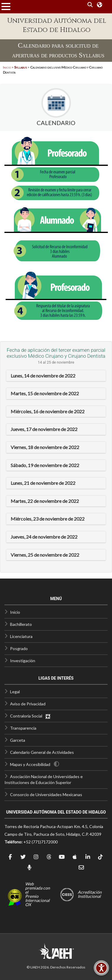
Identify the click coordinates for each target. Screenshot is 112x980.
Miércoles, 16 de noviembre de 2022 (48, 411)
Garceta (18, 740)
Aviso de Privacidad (28, 704)
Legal (15, 692)
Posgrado (19, 648)
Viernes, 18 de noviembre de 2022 (45, 447)
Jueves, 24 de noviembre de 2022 (44, 537)
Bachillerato (21, 624)
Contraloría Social (30, 716)
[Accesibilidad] (101, 968)
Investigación (23, 661)
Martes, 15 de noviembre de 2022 (45, 393)
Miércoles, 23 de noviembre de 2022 (48, 519)
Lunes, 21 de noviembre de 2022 (43, 483)
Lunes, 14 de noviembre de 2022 (43, 376)
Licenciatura (21, 636)
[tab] (56, 376)
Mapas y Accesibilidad (30, 764)
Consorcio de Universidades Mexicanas (46, 794)
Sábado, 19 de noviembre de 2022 (45, 465)
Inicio (7, 67)
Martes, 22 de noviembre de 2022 (45, 501)
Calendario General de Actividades (42, 752)
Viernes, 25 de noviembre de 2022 (45, 555)
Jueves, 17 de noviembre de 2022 (44, 429)
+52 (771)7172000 (40, 842)
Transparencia (23, 728)
